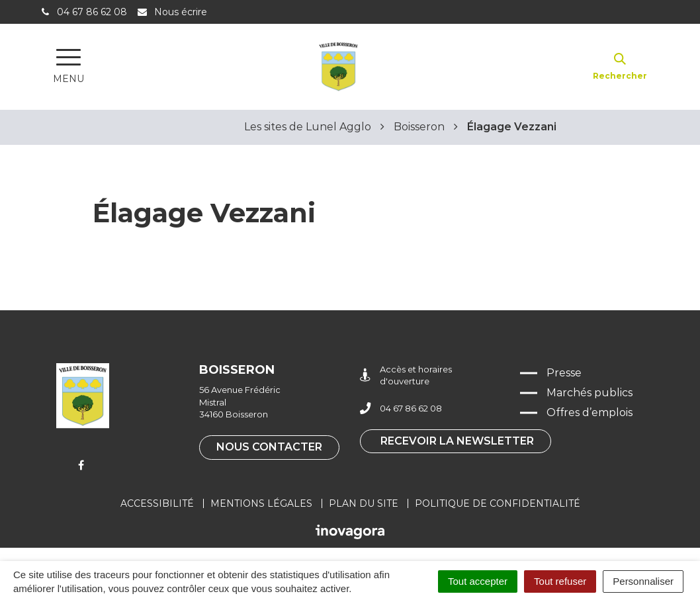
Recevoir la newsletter (457, 441)
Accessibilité (157, 503)
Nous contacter (269, 447)
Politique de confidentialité (498, 503)
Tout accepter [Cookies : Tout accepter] (478, 581)
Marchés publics (590, 393)
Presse (564, 373)
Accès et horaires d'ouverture (406, 375)
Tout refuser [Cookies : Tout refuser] (560, 581)
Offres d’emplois (590, 412)
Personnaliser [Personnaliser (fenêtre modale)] (643, 581)
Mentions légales (261, 503)
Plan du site (364, 503)
